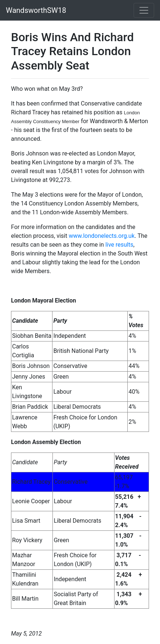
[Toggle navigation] (144, 10)
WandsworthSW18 (36, 10)
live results (119, 245)
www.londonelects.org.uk (102, 236)
